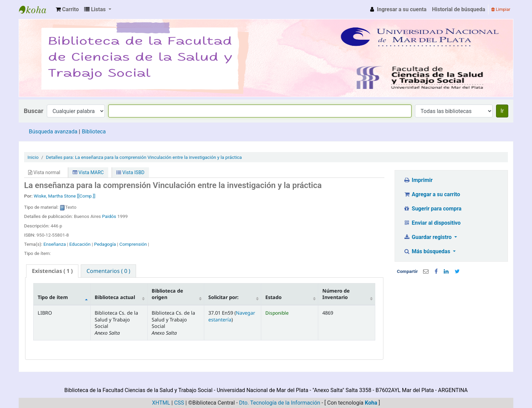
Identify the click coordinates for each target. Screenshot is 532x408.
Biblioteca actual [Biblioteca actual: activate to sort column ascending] (115, 297)
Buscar (34, 111)
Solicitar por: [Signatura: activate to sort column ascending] (223, 297)
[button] (67, 10)
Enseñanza (55, 244)
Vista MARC (88, 172)
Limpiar (501, 9)
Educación (80, 244)
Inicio (33, 157)
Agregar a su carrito (432, 194)
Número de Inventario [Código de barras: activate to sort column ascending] (336, 294)
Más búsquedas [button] (427, 251)
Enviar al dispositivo (432, 223)
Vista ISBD (130, 172)
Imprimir (418, 180)
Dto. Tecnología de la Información (280, 403)
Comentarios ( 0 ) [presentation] (108, 271)
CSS (179, 403)
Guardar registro (428, 237)
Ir (502, 111)
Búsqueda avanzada (53, 132)
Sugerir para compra (432, 209)
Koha (371, 403)
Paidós (109, 216)
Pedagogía (105, 244)
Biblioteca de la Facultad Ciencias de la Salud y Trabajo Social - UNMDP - (36, 10)
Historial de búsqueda (459, 9)
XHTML (161, 403)
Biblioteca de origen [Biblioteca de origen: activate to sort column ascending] (167, 294)
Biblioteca (94, 132)
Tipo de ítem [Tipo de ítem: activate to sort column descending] (53, 297)
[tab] (52, 271)
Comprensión (133, 244)
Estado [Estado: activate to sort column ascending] (273, 297)
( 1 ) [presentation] (52, 271)
